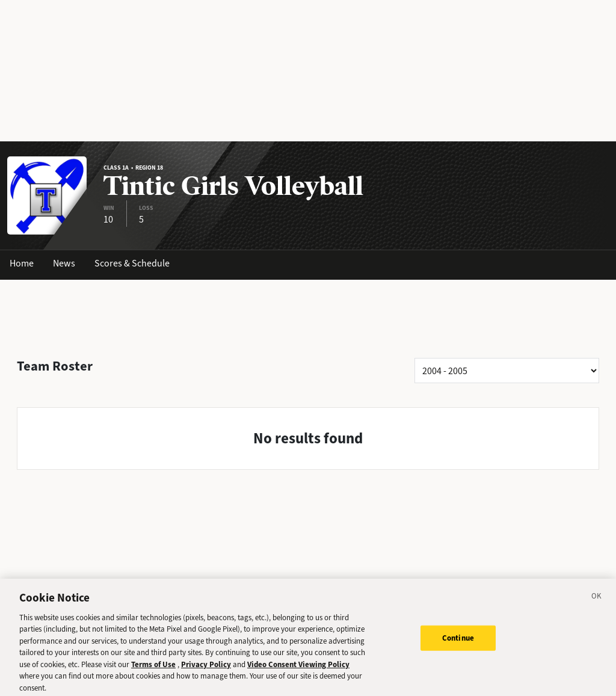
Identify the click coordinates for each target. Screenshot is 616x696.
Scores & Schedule (132, 263)
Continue (458, 642)
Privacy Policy (206, 668)
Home (22, 263)
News (64, 263)
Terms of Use (153, 668)
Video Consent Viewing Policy (298, 668)
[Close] (597, 602)
